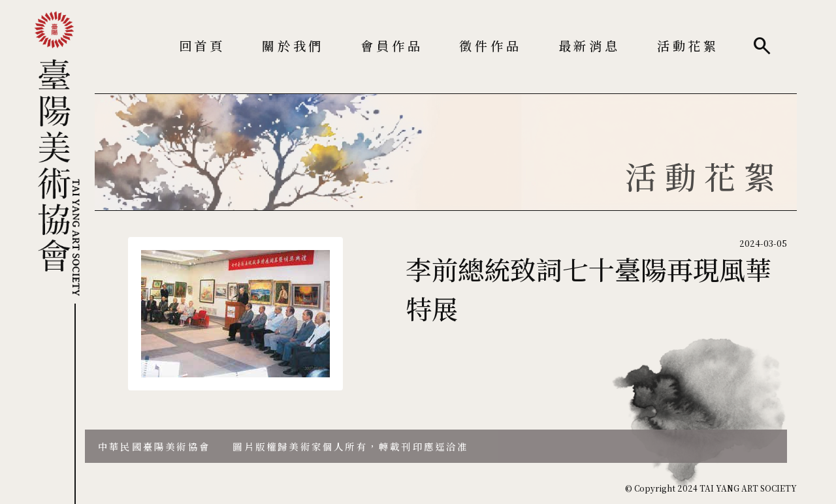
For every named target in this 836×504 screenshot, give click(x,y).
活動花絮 (688, 45)
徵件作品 (490, 45)
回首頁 (202, 45)
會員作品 (392, 45)
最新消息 (589, 45)
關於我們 (293, 45)
